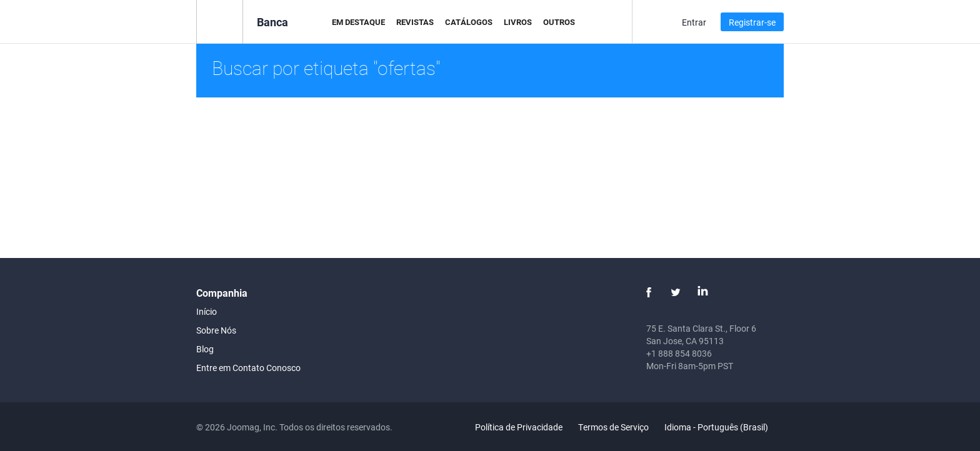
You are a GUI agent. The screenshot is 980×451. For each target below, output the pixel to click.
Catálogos (469, 22)
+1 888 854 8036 (679, 353)
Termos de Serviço (613, 427)
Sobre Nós (216, 330)
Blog (205, 349)
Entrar (694, 22)
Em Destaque (358, 22)
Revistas (415, 22)
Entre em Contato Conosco (248, 368)
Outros (559, 22)
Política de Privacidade (519, 427)
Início (207, 311)
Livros (518, 22)
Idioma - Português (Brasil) (723, 427)
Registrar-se (752, 22)
